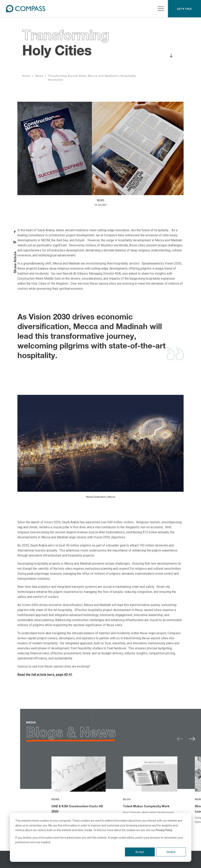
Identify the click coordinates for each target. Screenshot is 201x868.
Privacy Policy (164, 830)
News (39, 76)
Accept (140, 852)
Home (26, 76)
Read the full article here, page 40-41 (45, 675)
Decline (171, 852)
